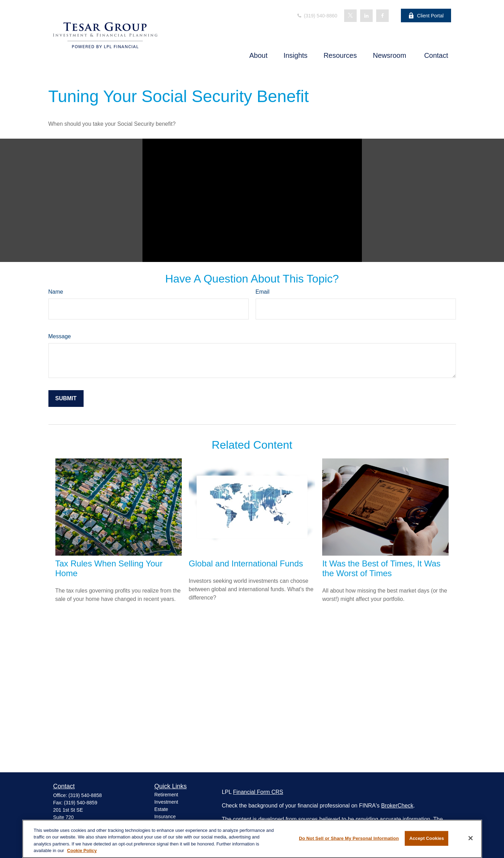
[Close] (471, 838)
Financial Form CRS (258, 792)
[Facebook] (382, 16)
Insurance (165, 817)
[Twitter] (350, 16)
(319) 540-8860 (317, 16)
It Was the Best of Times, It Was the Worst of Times (381, 568)
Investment (166, 802)
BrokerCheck (397, 806)
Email (263, 292)
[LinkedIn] (366, 16)
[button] (258, 55)
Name (56, 292)
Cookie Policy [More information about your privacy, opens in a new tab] (82, 851)
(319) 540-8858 (85, 795)
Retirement (166, 795)
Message (60, 336)
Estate (161, 809)
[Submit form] (66, 399)
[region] (252, 839)
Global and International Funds (246, 563)
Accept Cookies (427, 838)
